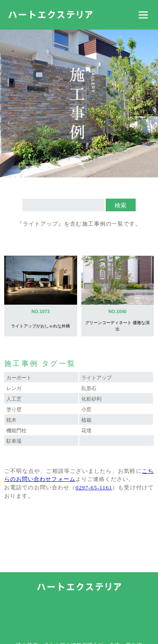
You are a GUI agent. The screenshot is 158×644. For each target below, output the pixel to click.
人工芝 (14, 399)
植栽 (86, 420)
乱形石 (89, 388)
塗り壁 (14, 409)
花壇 (86, 431)
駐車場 (14, 441)
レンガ (14, 388)
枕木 (11, 420)
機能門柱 (16, 431)
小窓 (86, 409)
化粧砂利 (91, 399)
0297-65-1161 (94, 487)
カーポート (19, 378)
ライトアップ (96, 378)
